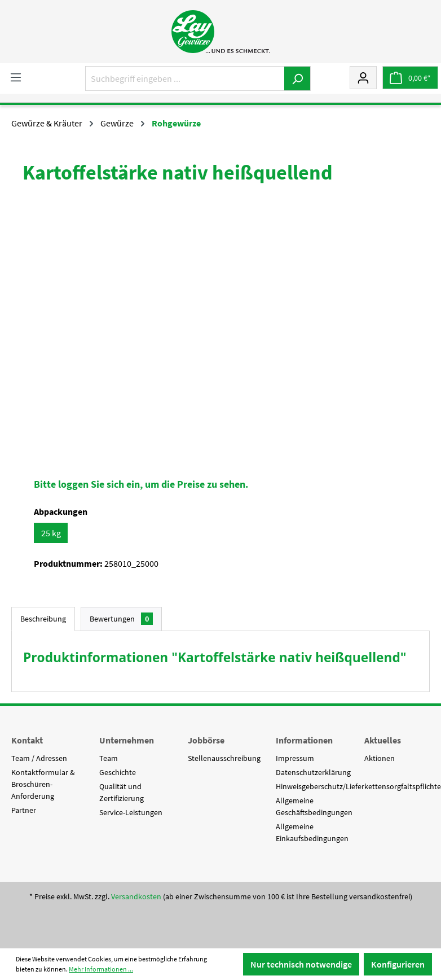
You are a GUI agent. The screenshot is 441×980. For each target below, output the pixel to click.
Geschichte (118, 772)
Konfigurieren (398, 964)
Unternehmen (127, 740)
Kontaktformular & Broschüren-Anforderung (43, 784)
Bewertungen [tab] (121, 619)
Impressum (295, 758)
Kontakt (27, 740)
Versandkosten (136, 896)
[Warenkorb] (410, 78)
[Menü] (16, 77)
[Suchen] (297, 78)
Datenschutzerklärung (313, 772)
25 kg (51, 533)
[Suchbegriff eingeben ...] (185, 78)
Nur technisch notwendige (301, 964)
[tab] (43, 619)
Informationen (304, 740)
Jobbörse (206, 740)
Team (109, 758)
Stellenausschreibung (224, 758)
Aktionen (380, 758)
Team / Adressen (39, 758)
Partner (24, 810)
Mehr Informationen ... (101, 969)
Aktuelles (383, 740)
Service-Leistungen (131, 812)
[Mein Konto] (363, 77)
